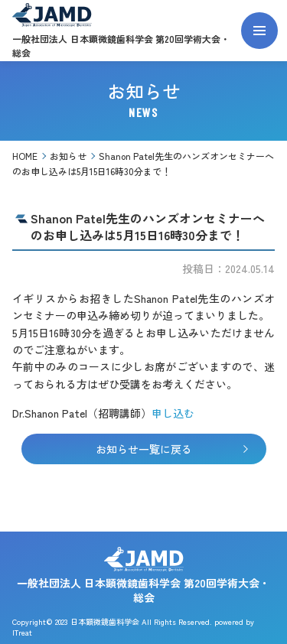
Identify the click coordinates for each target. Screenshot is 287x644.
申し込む (173, 413)
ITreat (22, 632)
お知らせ (68, 156)
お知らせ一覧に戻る (172, 449)
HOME (25, 156)
